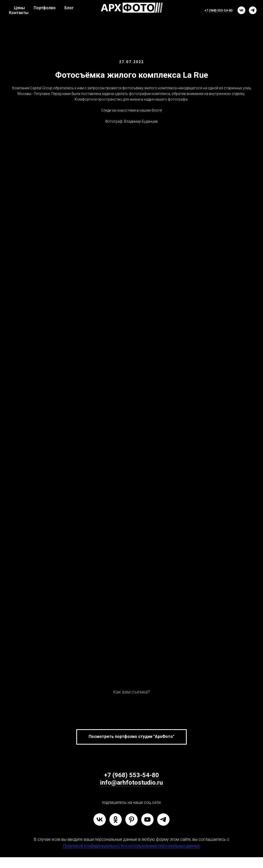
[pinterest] (131, 820)
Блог (69, 8)
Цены (19, 8)
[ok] (116, 820)
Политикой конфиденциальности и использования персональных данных (132, 846)
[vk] (241, 10)
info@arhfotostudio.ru (131, 783)
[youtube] (147, 820)
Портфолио (45, 8)
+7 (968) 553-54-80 (218, 10)
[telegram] (253, 10)
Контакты (19, 13)
